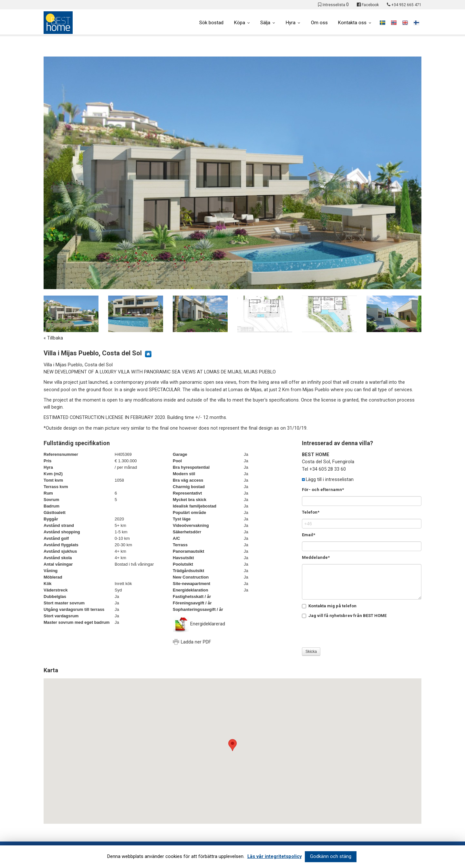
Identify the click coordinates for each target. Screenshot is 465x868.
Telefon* (311, 512)
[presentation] (351, 635)
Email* (309, 535)
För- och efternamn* (323, 490)
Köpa (239, 23)
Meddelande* (316, 557)
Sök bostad (211, 23)
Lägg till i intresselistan (330, 480)
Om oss (319, 23)
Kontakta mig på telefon (329, 606)
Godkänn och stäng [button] (331, 857)
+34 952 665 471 (406, 5)
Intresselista (336, 5)
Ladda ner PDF (196, 642)
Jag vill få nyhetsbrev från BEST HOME (344, 616)
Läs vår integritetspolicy (274, 857)
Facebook (370, 5)
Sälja (265, 23)
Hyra (290, 23)
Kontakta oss (352, 23)
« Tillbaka (53, 338)
